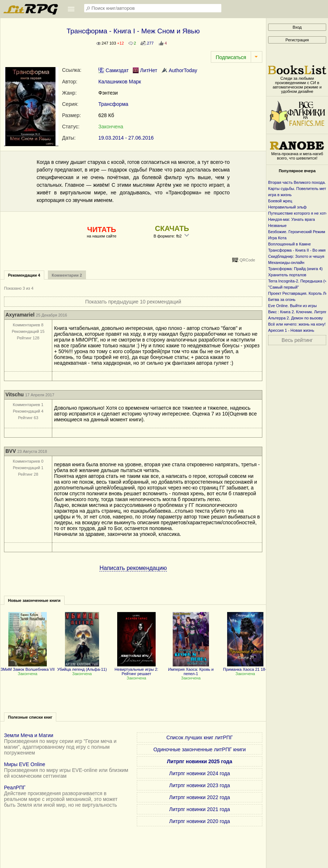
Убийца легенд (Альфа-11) (82, 667)
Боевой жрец (280, 201)
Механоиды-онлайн (286, 263)
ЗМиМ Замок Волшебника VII (27, 667)
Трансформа (113, 104)
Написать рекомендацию (133, 568)
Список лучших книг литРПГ (200, 737)
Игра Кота (277, 238)
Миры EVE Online (25, 764)
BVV (11, 451)
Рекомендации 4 (24, 275)
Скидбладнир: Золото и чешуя (296, 256)
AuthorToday (179, 70)
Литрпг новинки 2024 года (199, 773)
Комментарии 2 (67, 275)
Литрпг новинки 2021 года (199, 809)
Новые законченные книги (34, 600)
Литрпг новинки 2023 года (199, 785)
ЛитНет (145, 70)
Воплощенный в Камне (290, 244)
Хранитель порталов (287, 275)
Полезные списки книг (30, 717)
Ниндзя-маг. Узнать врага (292, 219)
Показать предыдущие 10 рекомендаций (133, 302)
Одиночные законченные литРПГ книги (200, 749)
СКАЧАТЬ (172, 228)
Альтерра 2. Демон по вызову (296, 318)
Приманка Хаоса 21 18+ (245, 667)
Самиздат (114, 70)
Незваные (277, 226)
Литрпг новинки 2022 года (199, 797)
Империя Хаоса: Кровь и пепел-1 (191, 669)
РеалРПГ (15, 788)
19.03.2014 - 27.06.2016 (126, 138)
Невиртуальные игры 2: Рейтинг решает (136, 669)
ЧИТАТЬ (101, 230)
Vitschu (15, 394)
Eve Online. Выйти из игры (292, 306)
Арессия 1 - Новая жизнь (291, 330)
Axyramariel (20, 315)
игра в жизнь (280, 195)
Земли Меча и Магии (29, 735)
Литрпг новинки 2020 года (199, 821)
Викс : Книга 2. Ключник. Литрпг (297, 312)
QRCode (247, 260)
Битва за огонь (282, 299)
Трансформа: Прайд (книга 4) (295, 269)
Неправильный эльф (287, 207)
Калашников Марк (120, 82)
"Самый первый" (284, 287)
